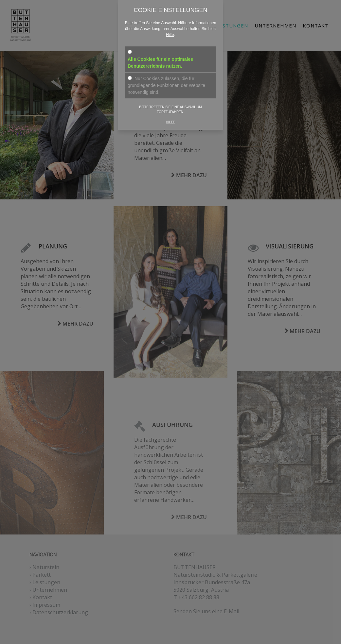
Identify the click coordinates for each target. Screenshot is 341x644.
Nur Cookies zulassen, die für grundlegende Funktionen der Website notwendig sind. (166, 85)
